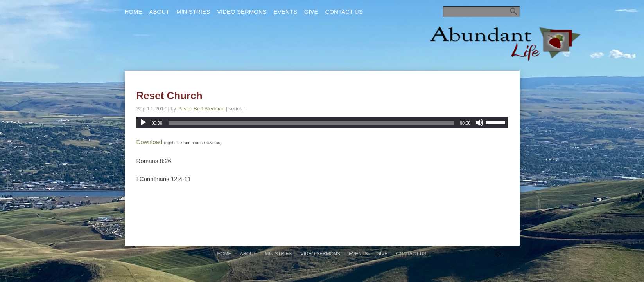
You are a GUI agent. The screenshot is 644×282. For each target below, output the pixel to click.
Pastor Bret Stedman (201, 109)
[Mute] (479, 123)
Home (134, 12)
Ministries (193, 12)
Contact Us (344, 12)
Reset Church (170, 96)
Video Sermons (242, 12)
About (160, 12)
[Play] (143, 123)
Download (150, 142)
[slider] (311, 123)
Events (285, 12)
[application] (322, 123)
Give (311, 12)
